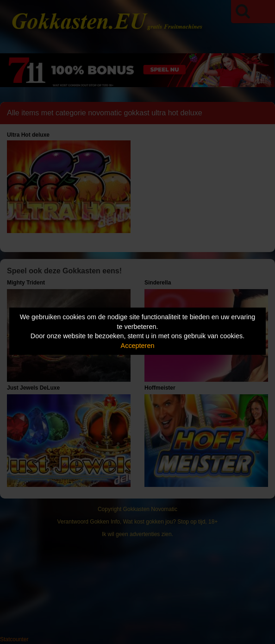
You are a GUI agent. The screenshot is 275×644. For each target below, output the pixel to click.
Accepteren (138, 346)
